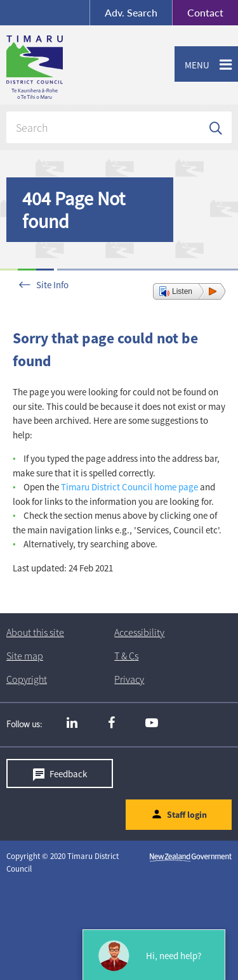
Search (131, 12)
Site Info (52, 285)
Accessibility (139, 632)
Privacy (129, 679)
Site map (25, 656)
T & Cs (126, 656)
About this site (35, 632)
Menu (192, 65)
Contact (198, 13)
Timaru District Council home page (129, 487)
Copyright (27, 679)
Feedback (68, 774)
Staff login (187, 815)
